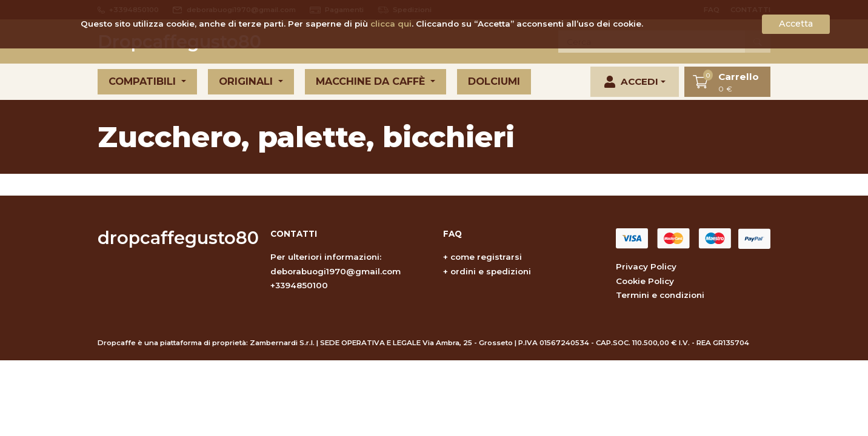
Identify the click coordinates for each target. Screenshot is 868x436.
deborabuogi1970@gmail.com (336, 271)
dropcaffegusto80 (178, 238)
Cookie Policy (645, 281)
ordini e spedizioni (491, 271)
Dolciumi (494, 81)
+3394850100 (299, 285)
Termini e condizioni (660, 295)
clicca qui (391, 24)
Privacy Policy (646, 266)
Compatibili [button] (144, 81)
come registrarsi (486, 257)
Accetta (796, 24)
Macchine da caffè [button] (372, 81)
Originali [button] (247, 81)
